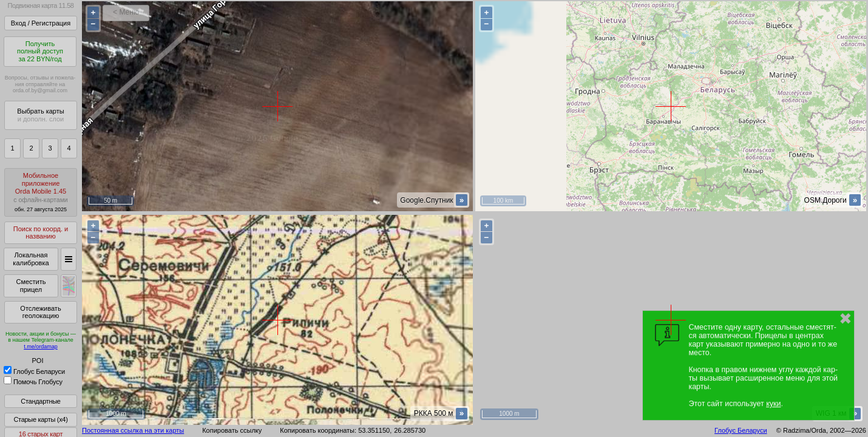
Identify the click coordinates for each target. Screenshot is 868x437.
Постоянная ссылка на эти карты (133, 430)
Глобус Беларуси (34, 371)
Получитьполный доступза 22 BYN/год (40, 51)
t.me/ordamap (41, 347)
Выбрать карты (40, 115)
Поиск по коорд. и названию (41, 233)
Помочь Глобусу (33, 382)
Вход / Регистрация (41, 23)
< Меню (126, 12)
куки (773, 404)
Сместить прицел (31, 286)
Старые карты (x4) (40, 419)
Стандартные (40, 401)
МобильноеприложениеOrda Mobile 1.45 (41, 192)
